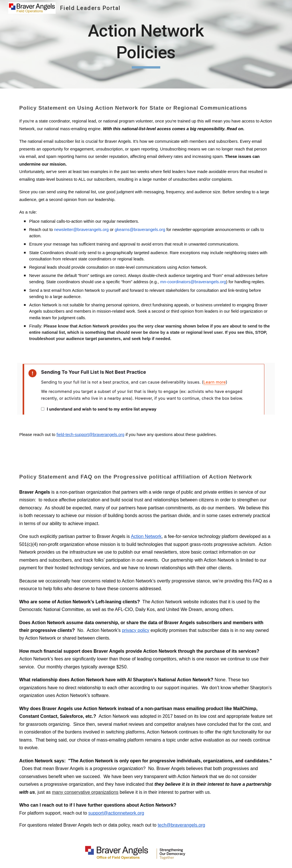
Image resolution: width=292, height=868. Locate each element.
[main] (146, 44)
